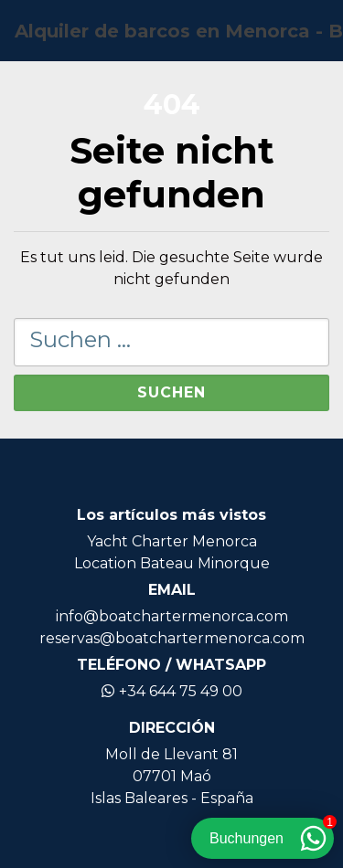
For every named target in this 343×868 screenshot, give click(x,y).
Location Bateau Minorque (172, 563)
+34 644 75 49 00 (172, 691)
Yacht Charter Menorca (172, 541)
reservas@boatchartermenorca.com (172, 638)
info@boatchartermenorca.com (172, 616)
